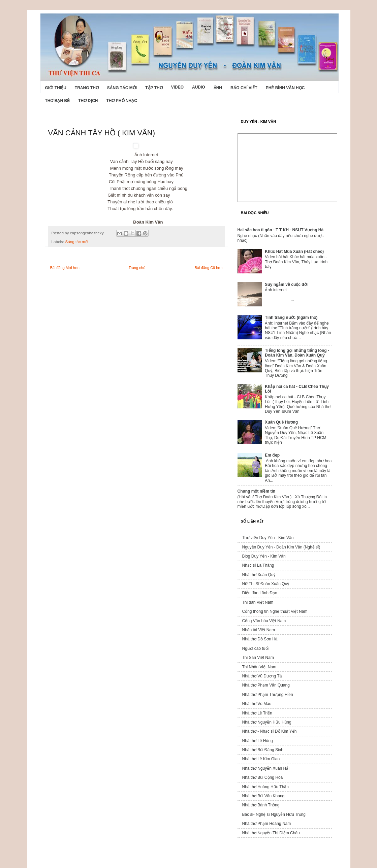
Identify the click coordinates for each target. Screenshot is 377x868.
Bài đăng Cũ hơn (209, 268)
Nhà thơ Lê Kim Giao (261, 759)
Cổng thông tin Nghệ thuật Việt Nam (275, 611)
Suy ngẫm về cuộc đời (286, 285)
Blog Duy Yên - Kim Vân (264, 556)
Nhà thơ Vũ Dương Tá (262, 676)
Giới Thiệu (56, 88)
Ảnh (218, 88)
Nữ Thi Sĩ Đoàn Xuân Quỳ (266, 584)
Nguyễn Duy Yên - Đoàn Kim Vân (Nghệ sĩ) (281, 547)
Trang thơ (87, 88)
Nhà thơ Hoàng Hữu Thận (266, 787)
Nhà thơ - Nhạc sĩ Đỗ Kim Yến (270, 731)
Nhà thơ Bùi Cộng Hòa (263, 777)
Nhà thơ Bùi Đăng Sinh (263, 750)
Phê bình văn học (285, 88)
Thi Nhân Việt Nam (259, 667)
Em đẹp (272, 455)
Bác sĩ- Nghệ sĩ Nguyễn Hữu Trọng (274, 814)
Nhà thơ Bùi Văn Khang (263, 796)
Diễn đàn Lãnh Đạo (260, 593)
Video (177, 87)
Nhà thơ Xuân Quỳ (259, 575)
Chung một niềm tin (257, 491)
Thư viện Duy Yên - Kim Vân (268, 538)
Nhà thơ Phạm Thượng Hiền (268, 695)
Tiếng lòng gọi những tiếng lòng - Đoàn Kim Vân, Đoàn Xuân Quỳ (297, 353)
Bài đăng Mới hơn (65, 268)
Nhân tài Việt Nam (259, 630)
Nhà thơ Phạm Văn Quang (266, 685)
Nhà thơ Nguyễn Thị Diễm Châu (271, 833)
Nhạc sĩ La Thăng (258, 565)
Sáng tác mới (122, 88)
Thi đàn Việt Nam (258, 602)
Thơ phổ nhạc (122, 101)
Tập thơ (154, 88)
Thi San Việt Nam (258, 658)
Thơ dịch (88, 101)
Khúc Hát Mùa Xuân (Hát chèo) (294, 252)
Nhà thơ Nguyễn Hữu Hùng (267, 722)
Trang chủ (137, 268)
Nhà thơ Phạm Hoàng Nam (267, 824)
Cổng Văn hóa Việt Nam (264, 621)
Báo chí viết (244, 88)
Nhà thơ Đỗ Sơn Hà (260, 639)
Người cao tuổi (256, 648)
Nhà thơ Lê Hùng (258, 741)
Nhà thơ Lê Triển (257, 713)
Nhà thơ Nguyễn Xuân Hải (266, 768)
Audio (199, 87)
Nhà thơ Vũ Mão (257, 704)
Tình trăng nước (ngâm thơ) (291, 318)
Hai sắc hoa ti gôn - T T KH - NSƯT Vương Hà (281, 230)
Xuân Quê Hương (281, 422)
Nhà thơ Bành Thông (261, 805)
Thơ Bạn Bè (58, 101)
